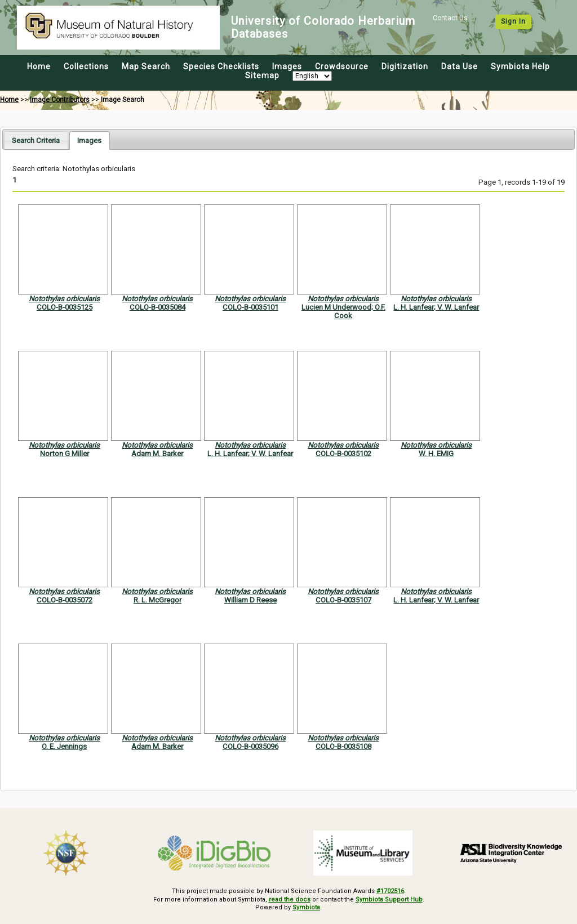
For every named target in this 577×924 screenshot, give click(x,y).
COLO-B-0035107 (343, 600)
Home (39, 66)
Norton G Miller (65, 454)
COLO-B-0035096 (250, 746)
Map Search (146, 66)
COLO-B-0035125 (65, 307)
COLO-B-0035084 (157, 307)
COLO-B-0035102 (343, 454)
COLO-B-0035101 (250, 307)
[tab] (36, 140)
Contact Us (450, 18)
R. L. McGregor (157, 600)
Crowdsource (342, 66)
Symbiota (306, 907)
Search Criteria (36, 140)
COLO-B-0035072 (65, 600)
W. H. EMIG (436, 454)
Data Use (460, 66)
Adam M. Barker (157, 454)
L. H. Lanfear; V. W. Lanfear (436, 307)
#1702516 (390, 891)
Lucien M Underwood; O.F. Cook (343, 311)
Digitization (405, 66)
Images (287, 66)
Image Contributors (60, 100)
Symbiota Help (520, 66)
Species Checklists (221, 66)
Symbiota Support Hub (389, 900)
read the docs (290, 900)
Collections (86, 66)
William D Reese (250, 600)
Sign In (513, 21)
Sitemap (262, 75)
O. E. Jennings (64, 746)
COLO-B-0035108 (343, 746)
